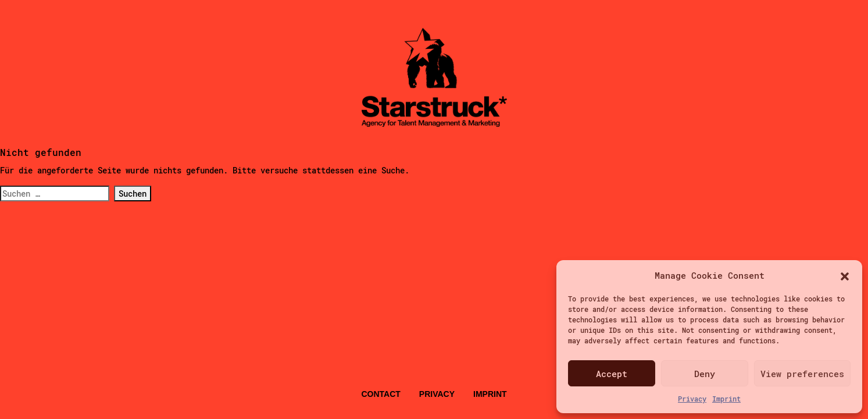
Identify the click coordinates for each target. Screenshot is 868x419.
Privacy (692, 399)
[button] (845, 275)
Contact (381, 394)
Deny (705, 374)
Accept (612, 374)
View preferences (802, 374)
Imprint (726, 399)
